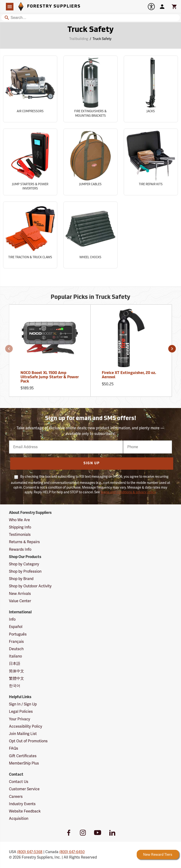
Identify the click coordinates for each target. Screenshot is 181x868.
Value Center (20, 601)
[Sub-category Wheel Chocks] (90, 235)
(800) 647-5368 (30, 852)
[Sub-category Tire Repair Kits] (151, 162)
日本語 (15, 664)
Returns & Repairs (24, 542)
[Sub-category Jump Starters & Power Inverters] (30, 162)
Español (16, 627)
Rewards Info (20, 550)
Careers (16, 797)
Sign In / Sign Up (23, 704)
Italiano (15, 656)
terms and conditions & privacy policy (128, 492)
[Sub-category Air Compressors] (30, 89)
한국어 (15, 686)
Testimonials (20, 535)
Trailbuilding (79, 39)
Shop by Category (24, 564)
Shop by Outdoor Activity (30, 586)
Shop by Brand (21, 579)
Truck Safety (102, 39)
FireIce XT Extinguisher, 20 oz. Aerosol (129, 375)
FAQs (14, 748)
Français (16, 642)
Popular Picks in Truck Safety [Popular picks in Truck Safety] (90, 297)
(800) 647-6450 (72, 852)
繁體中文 (16, 679)
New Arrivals (20, 594)
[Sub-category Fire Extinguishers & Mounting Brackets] (90, 89)
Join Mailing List (23, 734)
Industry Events (22, 804)
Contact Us (19, 782)
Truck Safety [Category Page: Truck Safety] (90, 30)
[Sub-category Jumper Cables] (90, 162)
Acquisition (19, 819)
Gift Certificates (23, 756)
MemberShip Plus (24, 763)
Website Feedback (25, 811)
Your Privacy (20, 719)
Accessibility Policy (26, 726)
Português (18, 634)
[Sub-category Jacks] (151, 89)
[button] (9, 349)
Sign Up (92, 463)
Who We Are (19, 520)
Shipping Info (20, 527)
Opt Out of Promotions (28, 741)
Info (12, 619)
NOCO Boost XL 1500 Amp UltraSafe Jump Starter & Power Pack (50, 377)
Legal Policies (21, 712)
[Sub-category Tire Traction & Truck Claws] (30, 235)
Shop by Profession (25, 572)
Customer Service (24, 789)
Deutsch (16, 649)
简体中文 (16, 671)
